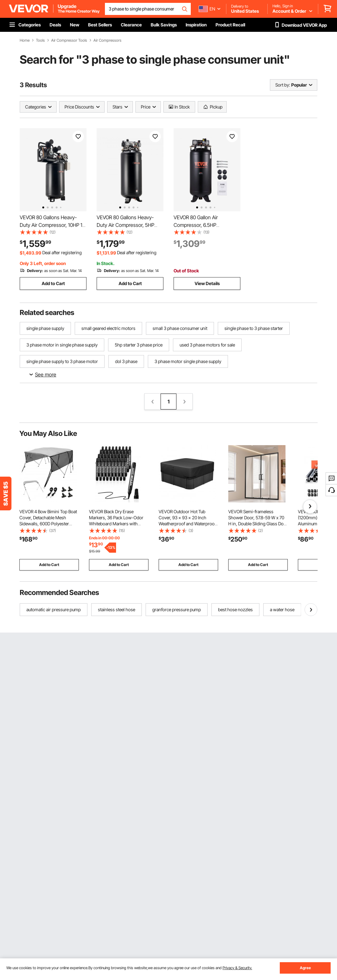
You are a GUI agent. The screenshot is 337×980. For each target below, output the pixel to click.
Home (25, 40)
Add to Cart (53, 283)
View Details (207, 283)
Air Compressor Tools (69, 40)
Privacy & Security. (237, 968)
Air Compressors (107, 40)
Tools (40, 40)
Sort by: (283, 85)
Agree (305, 968)
